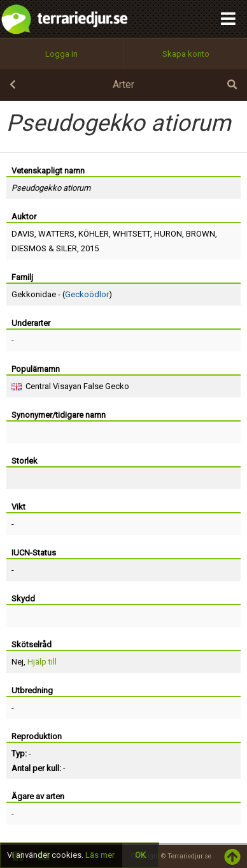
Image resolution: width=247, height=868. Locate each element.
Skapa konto (186, 54)
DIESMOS (29, 248)
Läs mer (100, 855)
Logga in (61, 54)
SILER (67, 248)
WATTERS (56, 234)
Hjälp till (42, 662)
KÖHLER (94, 234)
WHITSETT (131, 234)
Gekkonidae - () (62, 294)
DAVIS (23, 234)
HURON (168, 234)
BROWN (201, 234)
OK (140, 855)
